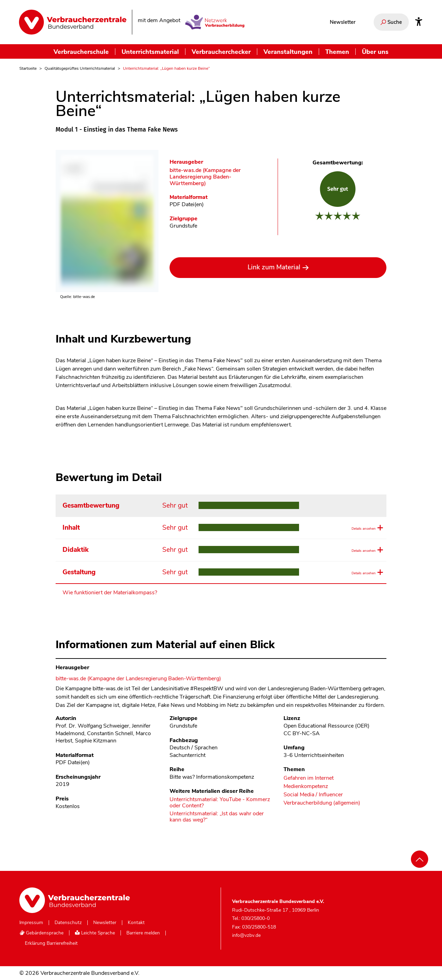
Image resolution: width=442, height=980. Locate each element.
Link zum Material (274, 267)
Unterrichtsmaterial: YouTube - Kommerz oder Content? (220, 803)
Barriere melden (143, 933)
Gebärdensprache (41, 933)
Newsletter (343, 22)
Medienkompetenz (306, 786)
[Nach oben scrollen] (420, 859)
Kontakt (136, 923)
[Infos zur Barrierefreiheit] (419, 22)
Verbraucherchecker (221, 52)
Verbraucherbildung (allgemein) (322, 803)
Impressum (31, 923)
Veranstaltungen (288, 52)
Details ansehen (359, 528)
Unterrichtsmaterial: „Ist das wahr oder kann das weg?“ (217, 817)
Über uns (375, 52)
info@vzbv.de (246, 935)
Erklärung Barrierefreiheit (51, 943)
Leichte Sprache (95, 933)
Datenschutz (68, 923)
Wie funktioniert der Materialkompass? (110, 593)
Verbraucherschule (81, 52)
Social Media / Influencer (313, 795)
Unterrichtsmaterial (150, 52)
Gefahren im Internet (309, 778)
